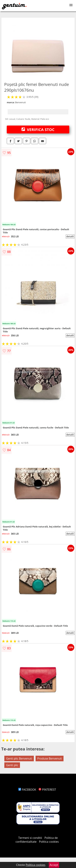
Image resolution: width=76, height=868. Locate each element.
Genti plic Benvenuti (19, 758)
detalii (70, 236)
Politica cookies (49, 842)
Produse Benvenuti (50, 758)
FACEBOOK (27, 790)
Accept (54, 865)
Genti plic (12, 765)
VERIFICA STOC (38, 129)
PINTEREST (47, 790)
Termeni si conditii (30, 838)
